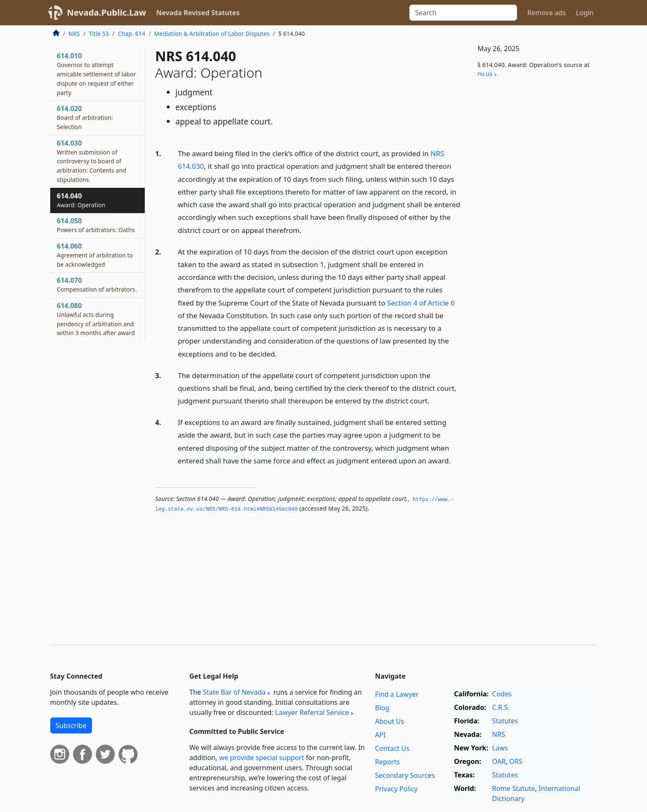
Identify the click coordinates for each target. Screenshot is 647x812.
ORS (516, 761)
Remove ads (546, 13)
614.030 (92, 161)
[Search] (463, 13)
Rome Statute (514, 788)
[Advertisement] (534, 225)
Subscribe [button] (71, 725)
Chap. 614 (131, 34)
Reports (388, 762)
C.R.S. (501, 707)
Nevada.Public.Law (107, 12)
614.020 (85, 117)
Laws (500, 748)
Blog (382, 708)
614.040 (81, 200)
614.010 (97, 74)
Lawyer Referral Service (312, 712)
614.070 (97, 284)
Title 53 (99, 34)
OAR (499, 761)
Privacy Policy (397, 789)
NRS (74, 34)
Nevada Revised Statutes (198, 13)
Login (585, 13)
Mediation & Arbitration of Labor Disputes (212, 34)
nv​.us (485, 74)
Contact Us (392, 748)
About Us (390, 721)
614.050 (96, 225)
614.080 (96, 319)
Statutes (505, 721)
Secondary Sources (405, 775)
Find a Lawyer (397, 694)
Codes (502, 694)
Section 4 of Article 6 (421, 303)
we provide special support (261, 758)
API (380, 735)
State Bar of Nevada (234, 692)
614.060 (95, 255)
